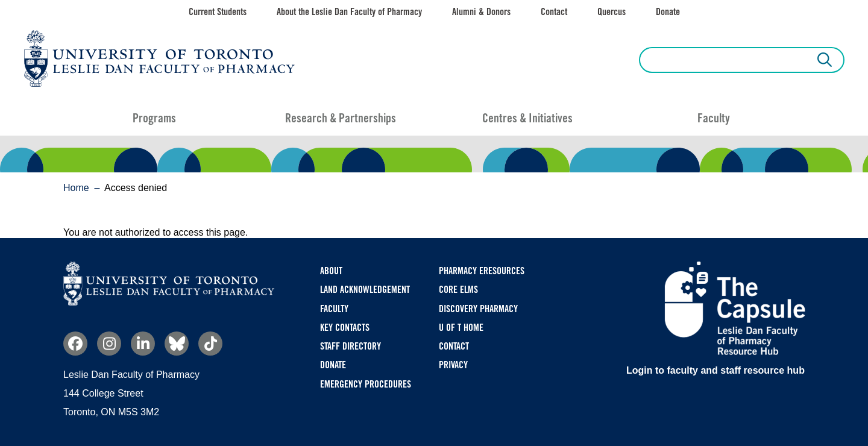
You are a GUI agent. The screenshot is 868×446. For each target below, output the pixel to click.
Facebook (75, 344)
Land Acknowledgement (365, 290)
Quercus (612, 12)
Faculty (714, 118)
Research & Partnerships (341, 118)
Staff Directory (351, 346)
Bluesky (177, 344)
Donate (668, 12)
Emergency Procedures (366, 384)
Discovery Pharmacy (478, 309)
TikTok (210, 344)
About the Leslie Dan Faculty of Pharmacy (349, 12)
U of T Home (461, 328)
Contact (554, 12)
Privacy (453, 365)
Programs (154, 118)
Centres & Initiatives (527, 118)
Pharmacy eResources (482, 271)
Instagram (109, 344)
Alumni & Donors (481, 12)
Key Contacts (345, 328)
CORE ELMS (458, 290)
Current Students (218, 12)
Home (76, 188)
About (331, 271)
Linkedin (143, 344)
